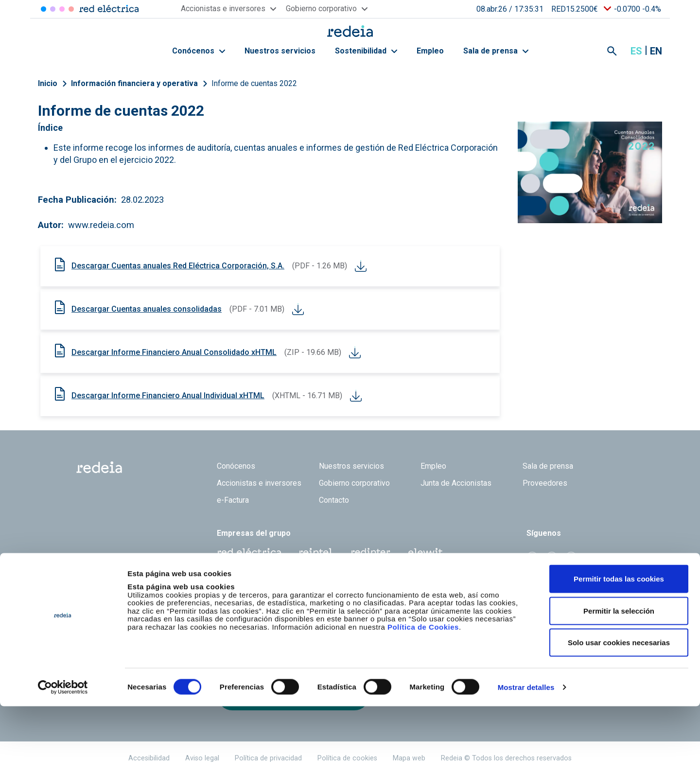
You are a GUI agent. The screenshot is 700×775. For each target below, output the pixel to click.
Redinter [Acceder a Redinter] (53, 9)
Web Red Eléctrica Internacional (370, 552)
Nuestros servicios (280, 51)
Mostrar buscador (612, 51)
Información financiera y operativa (134, 83)
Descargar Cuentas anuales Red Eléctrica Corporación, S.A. (178, 266)
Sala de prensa (496, 51)
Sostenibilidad (366, 51)
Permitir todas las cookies (619, 647)
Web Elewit (425, 552)
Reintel (315, 552)
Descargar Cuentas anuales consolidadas (147, 309)
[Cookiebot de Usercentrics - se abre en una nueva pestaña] (63, 756)
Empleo (430, 51)
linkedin (552, 558)
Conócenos (199, 51)
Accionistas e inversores (259, 483)
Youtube (571, 558)
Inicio (48, 83)
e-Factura (233, 500)
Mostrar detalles (526, 756)
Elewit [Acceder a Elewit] (71, 9)
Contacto (334, 500)
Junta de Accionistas (456, 483)
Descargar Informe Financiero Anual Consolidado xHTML (174, 352)
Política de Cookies (423, 696)
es (636, 51)
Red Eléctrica (249, 552)
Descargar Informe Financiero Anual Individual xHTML (168, 396)
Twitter (532, 558)
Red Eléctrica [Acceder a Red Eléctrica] (44, 9)
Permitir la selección (619, 679)
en (656, 51)
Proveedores (545, 483)
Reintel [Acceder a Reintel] (62, 9)
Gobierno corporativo (354, 483)
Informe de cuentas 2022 (254, 83)
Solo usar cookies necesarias (619, 711)
